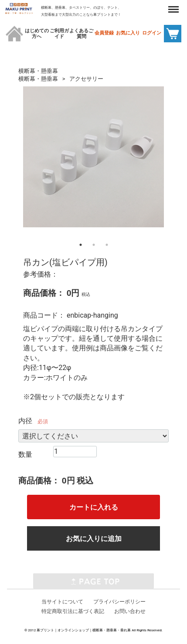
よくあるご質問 (81, 34)
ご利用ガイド (59, 34)
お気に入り (128, 33)
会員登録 (104, 33)
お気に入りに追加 (94, 539)
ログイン (152, 33)
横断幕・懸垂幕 (38, 71)
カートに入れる (94, 507)
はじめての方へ (37, 34)
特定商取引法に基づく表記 (73, 611)
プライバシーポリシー (119, 601)
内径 (25, 421)
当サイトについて (62, 601)
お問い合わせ (130, 611)
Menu (173, 5)
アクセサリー (86, 79)
